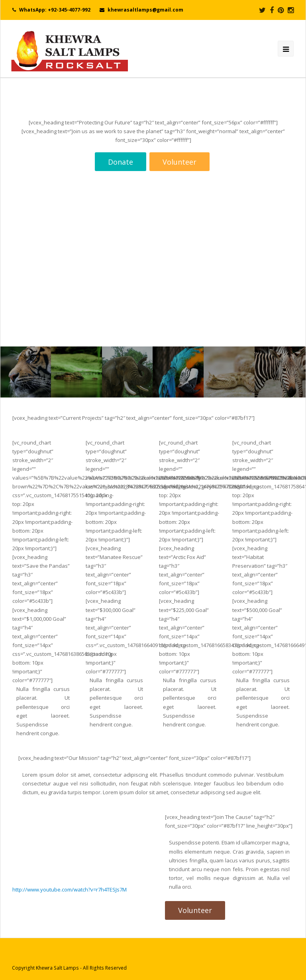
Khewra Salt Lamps (57, 968)
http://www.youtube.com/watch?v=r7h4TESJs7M (70, 889)
